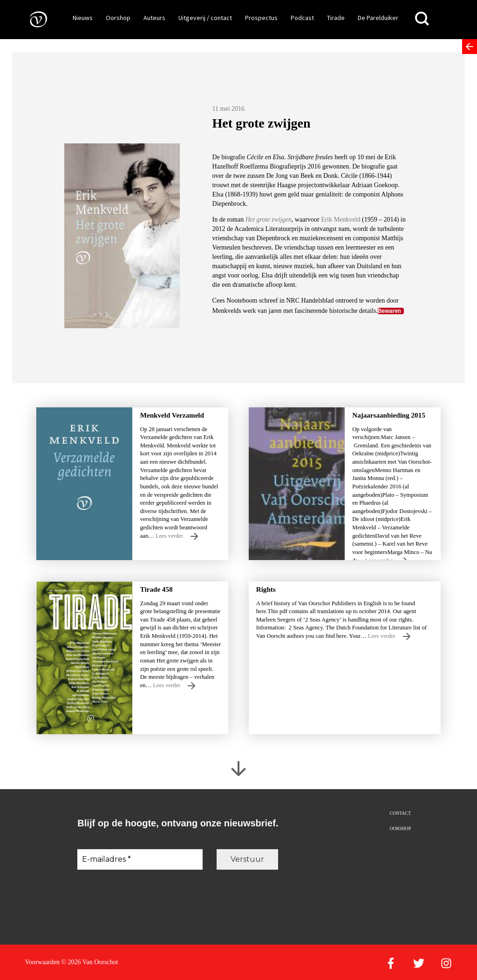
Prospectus (261, 18)
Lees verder (177, 536)
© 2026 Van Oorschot (89, 962)
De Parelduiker (378, 18)
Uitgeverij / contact (205, 18)
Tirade (336, 18)
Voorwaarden (42, 962)
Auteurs (154, 18)
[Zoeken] (422, 19)
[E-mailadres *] (140, 859)
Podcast (302, 18)
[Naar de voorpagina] (32, 19)
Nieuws (83, 18)
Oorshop (118, 18)
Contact (400, 813)
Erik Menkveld (341, 220)
